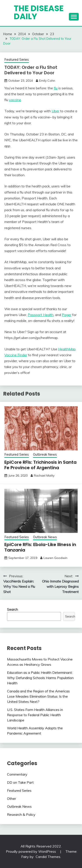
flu (56, 88)
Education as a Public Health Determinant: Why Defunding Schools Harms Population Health (40, 678)
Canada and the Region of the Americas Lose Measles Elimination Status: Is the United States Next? (38, 696)
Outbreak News (45, 454)
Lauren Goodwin (55, 558)
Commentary (17, 774)
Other (11, 799)
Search (12, 609)
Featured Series (17, 60)
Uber (55, 111)
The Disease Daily (39, 12)
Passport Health (41, 315)
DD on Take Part (20, 782)
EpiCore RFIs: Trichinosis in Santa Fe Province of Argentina (40, 465)
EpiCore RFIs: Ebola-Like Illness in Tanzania (40, 547)
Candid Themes (48, 857)
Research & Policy (21, 814)
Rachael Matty (44, 475)
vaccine (15, 100)
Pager (67, 315)
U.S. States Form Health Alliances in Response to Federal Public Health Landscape (35, 715)
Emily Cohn (47, 81)
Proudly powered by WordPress (31, 851)
